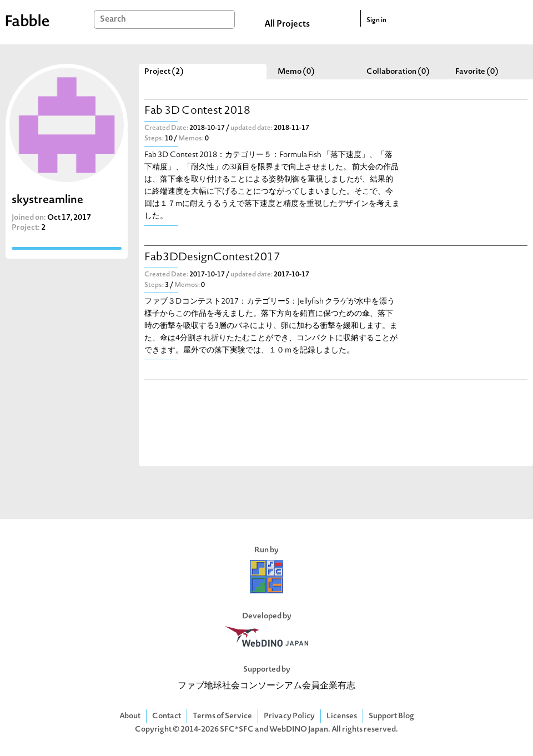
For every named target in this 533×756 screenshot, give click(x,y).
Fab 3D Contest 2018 (197, 111)
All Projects (287, 24)
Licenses (342, 716)
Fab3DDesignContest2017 (212, 258)
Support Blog (391, 716)
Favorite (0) (477, 72)
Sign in (376, 21)
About (130, 716)
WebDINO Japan (299, 730)
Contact (167, 716)
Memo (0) (296, 72)
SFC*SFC (237, 730)
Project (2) (164, 72)
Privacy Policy (289, 716)
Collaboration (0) (398, 72)
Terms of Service (222, 716)
